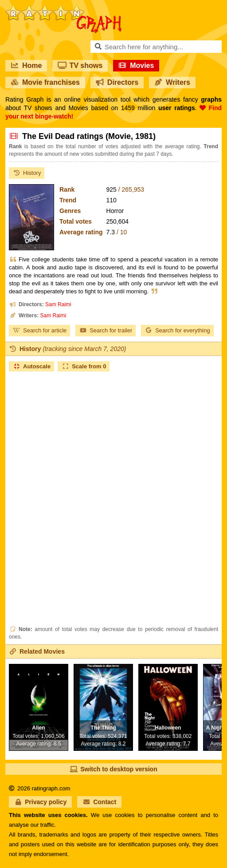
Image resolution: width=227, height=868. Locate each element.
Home (26, 65)
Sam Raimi (58, 304)
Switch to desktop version (113, 769)
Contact (99, 802)
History (27, 173)
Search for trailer (106, 330)
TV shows (80, 65)
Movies (136, 65)
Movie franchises (45, 82)
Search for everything (177, 330)
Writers (172, 82)
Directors (117, 82)
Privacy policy (40, 802)
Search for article (39, 330)
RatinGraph (63, 9)
